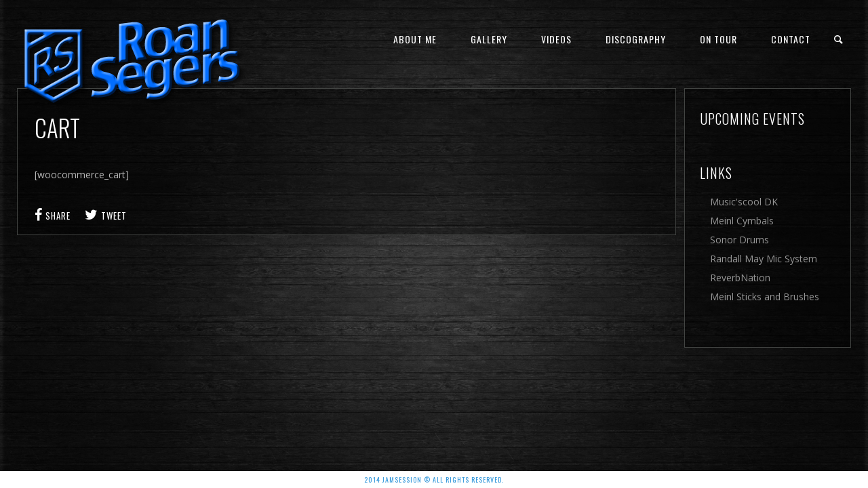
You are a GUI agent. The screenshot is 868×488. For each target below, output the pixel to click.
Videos (556, 39)
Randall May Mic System (764, 259)
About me (415, 39)
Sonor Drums (739, 240)
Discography (636, 39)
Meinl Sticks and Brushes (765, 297)
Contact (791, 39)
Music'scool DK (744, 202)
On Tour (718, 39)
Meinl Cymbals (742, 221)
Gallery (489, 39)
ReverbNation (740, 278)
